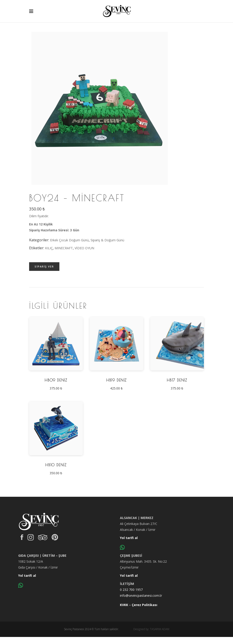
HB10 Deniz (56, 465)
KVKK (124, 605)
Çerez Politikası (144, 605)
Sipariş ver (44, 266)
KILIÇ (49, 248)
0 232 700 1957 (131, 590)
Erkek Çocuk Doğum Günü (69, 240)
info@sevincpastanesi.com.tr (141, 595)
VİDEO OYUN (84, 248)
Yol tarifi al (129, 538)
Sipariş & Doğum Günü (107, 240)
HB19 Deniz (116, 380)
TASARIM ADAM (160, 629)
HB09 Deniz (56, 380)
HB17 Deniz (177, 380)
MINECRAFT (64, 248)
